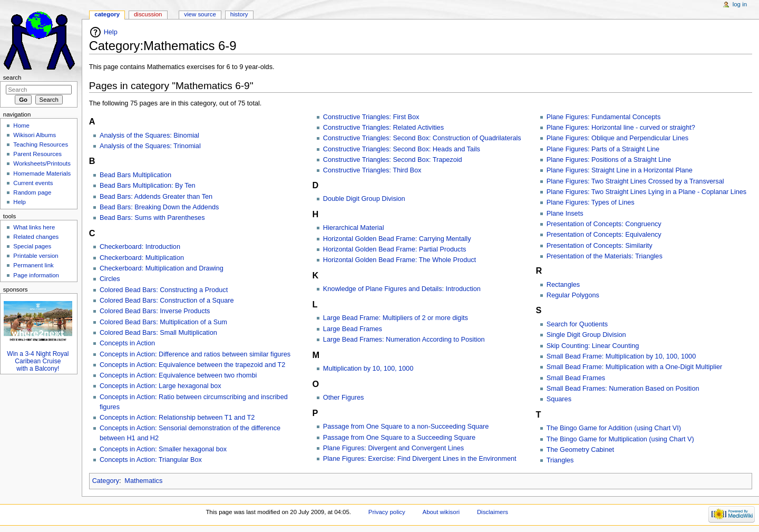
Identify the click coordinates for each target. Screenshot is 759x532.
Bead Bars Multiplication (135, 175)
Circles (110, 279)
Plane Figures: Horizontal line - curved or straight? (621, 128)
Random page (32, 192)
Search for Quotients (577, 324)
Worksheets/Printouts (42, 163)
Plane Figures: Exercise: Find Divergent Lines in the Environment (420, 459)
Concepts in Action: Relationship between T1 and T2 (177, 418)
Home (21, 125)
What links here (34, 227)
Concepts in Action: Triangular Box (151, 460)
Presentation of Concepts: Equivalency (604, 235)
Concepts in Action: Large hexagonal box (160, 386)
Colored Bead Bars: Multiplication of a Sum (163, 322)
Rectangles (563, 285)
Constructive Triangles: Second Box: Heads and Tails (402, 149)
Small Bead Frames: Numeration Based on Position (623, 389)
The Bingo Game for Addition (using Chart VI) (614, 428)
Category (106, 481)
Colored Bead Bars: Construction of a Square (167, 301)
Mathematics (143, 481)
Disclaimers (493, 512)
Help (111, 32)
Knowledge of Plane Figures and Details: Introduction (402, 289)
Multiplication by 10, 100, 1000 (368, 369)
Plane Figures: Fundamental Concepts (604, 117)
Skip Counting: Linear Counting (593, 346)
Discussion (148, 14)
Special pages (32, 246)
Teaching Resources (41, 144)
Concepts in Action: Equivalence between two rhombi (178, 375)
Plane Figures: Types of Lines (591, 202)
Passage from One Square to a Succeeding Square (399, 438)
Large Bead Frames (353, 329)
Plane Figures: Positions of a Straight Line (609, 160)
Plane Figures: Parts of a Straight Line (603, 149)
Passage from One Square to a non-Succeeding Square (406, 427)
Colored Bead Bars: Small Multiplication (158, 333)
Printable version (36, 256)
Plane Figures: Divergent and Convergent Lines (393, 448)
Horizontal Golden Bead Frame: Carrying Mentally (397, 239)
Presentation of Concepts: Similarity (600, 246)
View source (200, 14)
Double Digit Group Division (364, 199)
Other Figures (344, 398)
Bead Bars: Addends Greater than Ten (156, 197)
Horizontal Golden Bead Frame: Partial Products (395, 249)
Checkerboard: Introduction (140, 247)
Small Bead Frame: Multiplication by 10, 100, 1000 (621, 356)
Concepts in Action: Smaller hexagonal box (163, 449)
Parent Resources (37, 154)
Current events (33, 183)
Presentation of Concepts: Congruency (604, 224)
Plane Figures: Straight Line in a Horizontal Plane (620, 170)
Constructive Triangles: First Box (371, 117)
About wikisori (441, 512)
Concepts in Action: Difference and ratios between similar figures (195, 354)
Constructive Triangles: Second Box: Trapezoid (393, 160)
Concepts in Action (127, 343)
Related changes (36, 237)
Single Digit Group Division (586, 335)
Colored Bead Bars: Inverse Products (155, 311)
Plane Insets (565, 214)
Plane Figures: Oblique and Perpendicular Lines (617, 138)
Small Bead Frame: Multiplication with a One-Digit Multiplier (635, 367)
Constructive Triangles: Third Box (372, 170)
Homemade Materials (42, 173)
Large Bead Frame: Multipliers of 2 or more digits (396, 318)
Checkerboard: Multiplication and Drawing (162, 268)
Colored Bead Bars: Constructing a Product (164, 290)
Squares (559, 399)
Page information (36, 275)
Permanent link (33, 265)
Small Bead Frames (576, 378)
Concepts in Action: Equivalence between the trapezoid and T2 (192, 365)
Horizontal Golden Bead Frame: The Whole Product (400, 260)
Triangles (560, 460)
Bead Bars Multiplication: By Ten (148, 186)
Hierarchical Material (354, 228)
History (239, 14)
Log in (740, 4)
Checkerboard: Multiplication (142, 258)
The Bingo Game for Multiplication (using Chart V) (620, 439)
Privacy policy (387, 512)
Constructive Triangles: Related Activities (383, 128)
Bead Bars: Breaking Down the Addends (159, 207)
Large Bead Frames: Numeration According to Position (404, 340)
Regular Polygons (573, 295)
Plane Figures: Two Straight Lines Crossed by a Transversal (635, 181)
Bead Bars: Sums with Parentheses (152, 218)
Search (12, 78)
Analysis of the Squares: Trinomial (150, 146)
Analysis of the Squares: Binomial (149, 136)
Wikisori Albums (35, 135)
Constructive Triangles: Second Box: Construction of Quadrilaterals (422, 138)
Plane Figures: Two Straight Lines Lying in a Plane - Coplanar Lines (646, 192)
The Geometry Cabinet (580, 450)
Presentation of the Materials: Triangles (605, 256)
